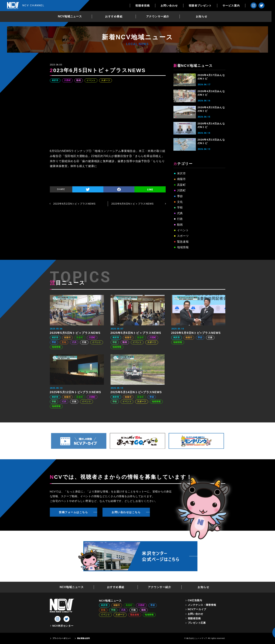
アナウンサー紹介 (160, 16)
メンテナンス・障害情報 (202, 605)
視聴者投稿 (146, 6)
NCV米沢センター (63, 626)
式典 (180, 213)
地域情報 (183, 247)
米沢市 (55, 80)
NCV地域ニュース (72, 16)
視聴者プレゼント (204, 6)
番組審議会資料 (84, 638)
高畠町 (181, 185)
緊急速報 (183, 242)
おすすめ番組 (116, 16)
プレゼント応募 (197, 623)
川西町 (67, 80)
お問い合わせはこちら (126, 512)
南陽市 (181, 179)
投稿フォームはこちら (73, 512)
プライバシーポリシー (62, 638)
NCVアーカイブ (197, 609)
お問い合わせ (173, 6)
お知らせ (203, 16)
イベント (91, 80)
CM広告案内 (195, 600)
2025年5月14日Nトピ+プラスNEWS (136, 392)
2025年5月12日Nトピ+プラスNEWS (76, 392)
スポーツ (106, 80)
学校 (180, 207)
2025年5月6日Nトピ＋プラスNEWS (136, 333)
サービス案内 (235, 6)
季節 (180, 196)
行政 (180, 219)
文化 (180, 202)
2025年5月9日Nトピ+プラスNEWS (196, 333)
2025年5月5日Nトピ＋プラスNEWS (75, 333)
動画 (79, 80)
